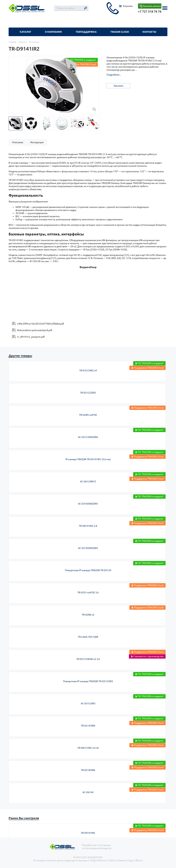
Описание (18, 142)
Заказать (118, 86)
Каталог (26, 32)
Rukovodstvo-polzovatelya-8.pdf (35, 330)
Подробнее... (114, 75)
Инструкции (37, 142)
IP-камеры (34, 42)
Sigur (131, 860)
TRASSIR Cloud (120, 32)
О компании (53, 32)
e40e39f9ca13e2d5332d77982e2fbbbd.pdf (41, 324)
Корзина (128, 6)
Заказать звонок (152, 6)
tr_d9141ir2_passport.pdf (31, 337)
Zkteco (139, 860)
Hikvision (102, 860)
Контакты (149, 32)
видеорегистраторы (76, 860)
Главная (12, 42)
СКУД (92, 860)
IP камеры (39, 860)
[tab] (18, 142)
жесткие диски (55, 860)
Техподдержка (86, 32)
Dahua (112, 860)
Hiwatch (122, 860)
